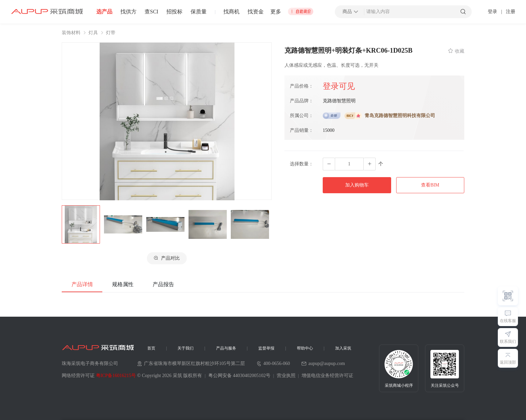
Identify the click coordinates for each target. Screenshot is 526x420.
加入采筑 (343, 348)
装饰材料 (71, 33)
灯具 (93, 33)
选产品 (104, 12)
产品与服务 (226, 348)
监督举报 (266, 348)
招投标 (174, 12)
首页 (151, 348)
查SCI (151, 12)
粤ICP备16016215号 (116, 376)
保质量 (199, 12)
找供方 (128, 12)
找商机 (231, 12)
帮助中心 (305, 348)
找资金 (256, 12)
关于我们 (186, 348)
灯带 (111, 33)
